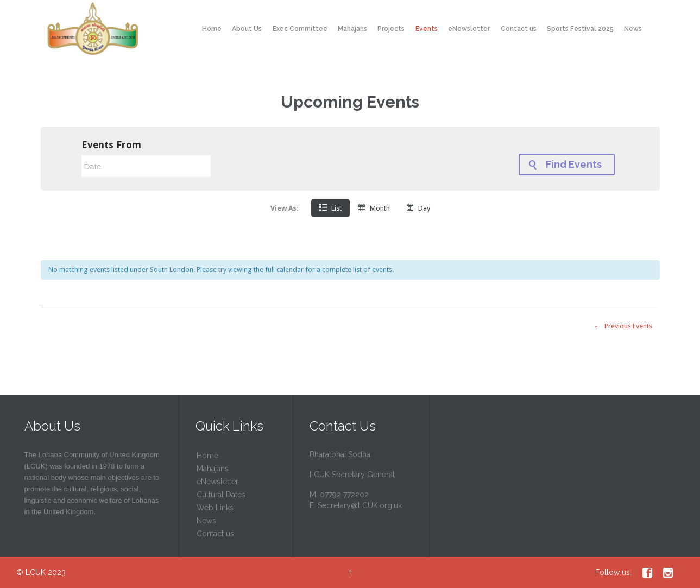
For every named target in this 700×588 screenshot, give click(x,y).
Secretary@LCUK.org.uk (360, 505)
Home (207, 456)
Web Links (215, 508)
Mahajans (213, 469)
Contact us (215, 534)
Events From (111, 145)
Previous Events (621, 327)
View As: (285, 208)
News (206, 521)
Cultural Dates (221, 495)
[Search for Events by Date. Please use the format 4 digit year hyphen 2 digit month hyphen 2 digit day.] (146, 166)
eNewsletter (217, 482)
